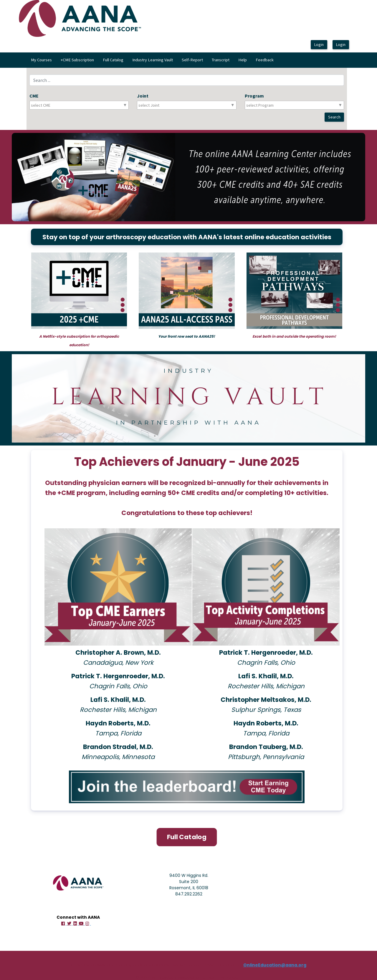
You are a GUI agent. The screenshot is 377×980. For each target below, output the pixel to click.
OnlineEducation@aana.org (275, 964)
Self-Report (192, 60)
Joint (143, 96)
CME (34, 96)
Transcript (221, 60)
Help (243, 60)
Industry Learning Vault (153, 60)
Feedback (265, 60)
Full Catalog (113, 60)
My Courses (41, 60)
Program (254, 96)
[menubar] (152, 60)
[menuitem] (41, 60)
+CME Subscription (77, 60)
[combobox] (57, 105)
